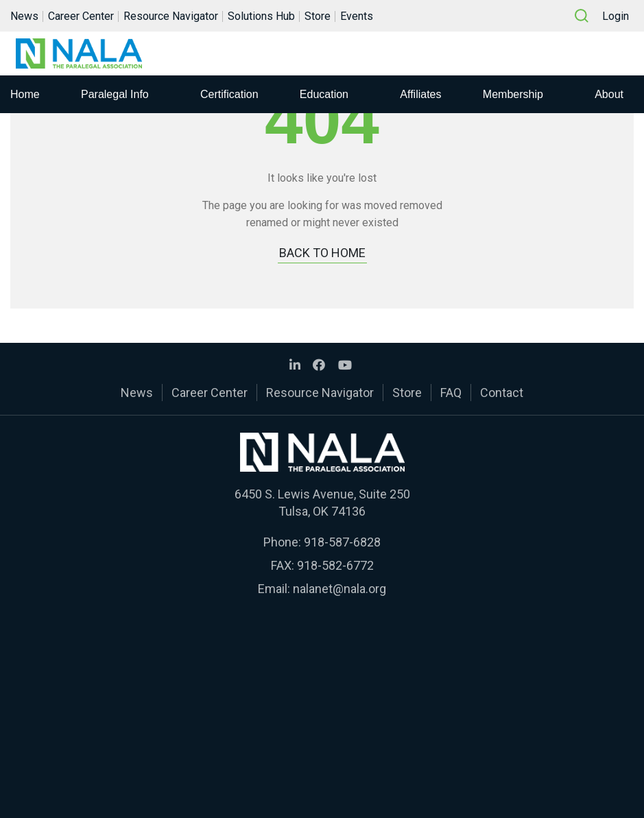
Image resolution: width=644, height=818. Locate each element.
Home (25, 94)
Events (357, 16)
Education (324, 94)
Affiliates (420, 94)
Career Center (81, 16)
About (609, 94)
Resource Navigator (171, 16)
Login (616, 16)
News (24, 16)
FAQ (451, 393)
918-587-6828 (342, 542)
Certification (229, 94)
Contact (502, 393)
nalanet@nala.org (339, 589)
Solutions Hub (261, 16)
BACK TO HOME (322, 253)
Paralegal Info (115, 94)
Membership (513, 94)
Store (318, 16)
